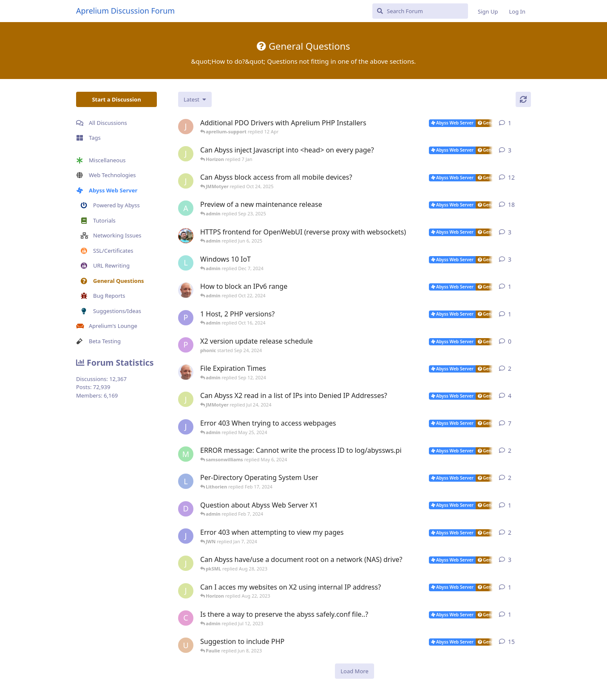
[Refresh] (523, 99)
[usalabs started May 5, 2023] (186, 645)
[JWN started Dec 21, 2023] (186, 427)
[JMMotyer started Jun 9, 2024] (186, 399)
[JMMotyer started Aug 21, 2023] (186, 591)
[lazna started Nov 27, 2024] (186, 263)
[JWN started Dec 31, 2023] (186, 536)
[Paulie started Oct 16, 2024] (186, 318)
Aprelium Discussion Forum (125, 11)
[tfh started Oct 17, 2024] (186, 290)
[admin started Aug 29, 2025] (186, 208)
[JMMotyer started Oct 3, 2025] (186, 181)
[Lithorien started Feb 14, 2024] (186, 481)
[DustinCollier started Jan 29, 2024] (186, 509)
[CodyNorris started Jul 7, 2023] (186, 618)
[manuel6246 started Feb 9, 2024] (186, 454)
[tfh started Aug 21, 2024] (186, 372)
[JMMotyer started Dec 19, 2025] (186, 154)
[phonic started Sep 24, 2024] (186, 345)
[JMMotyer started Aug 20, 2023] (186, 563)
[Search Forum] (420, 11)
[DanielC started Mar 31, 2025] (186, 236)
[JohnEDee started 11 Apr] (186, 127)
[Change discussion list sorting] (195, 99)
